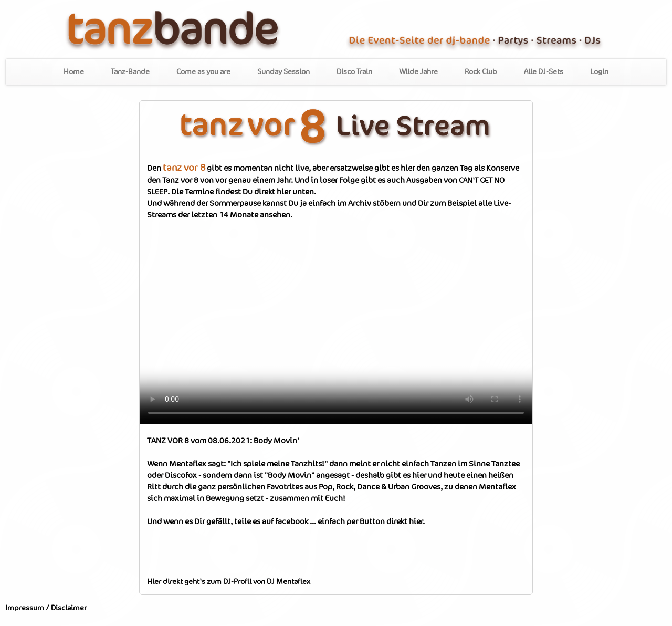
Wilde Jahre (418, 72)
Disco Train (354, 72)
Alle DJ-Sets (544, 72)
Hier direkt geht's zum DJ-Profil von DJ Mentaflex (229, 582)
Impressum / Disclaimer (46, 608)
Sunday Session (283, 72)
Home (74, 72)
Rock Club (481, 72)
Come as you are (203, 72)
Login (599, 72)
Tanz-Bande (130, 72)
